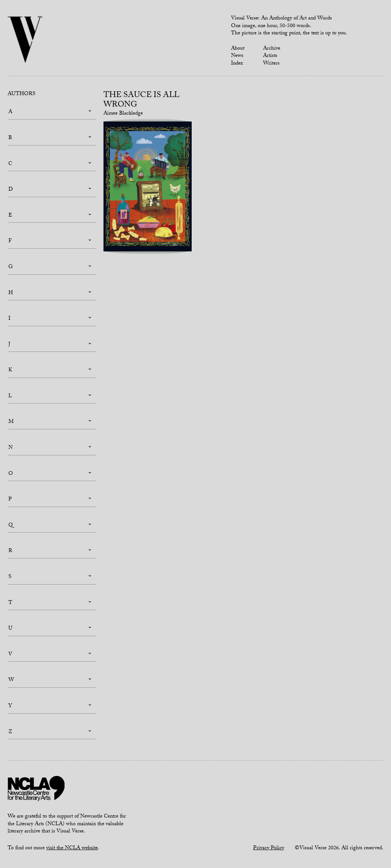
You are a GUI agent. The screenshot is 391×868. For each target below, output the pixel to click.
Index (237, 64)
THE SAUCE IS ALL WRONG (141, 101)
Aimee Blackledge (123, 114)
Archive (272, 49)
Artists (270, 56)
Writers (271, 64)
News (237, 56)
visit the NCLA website (72, 849)
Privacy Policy (269, 849)
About (238, 49)
